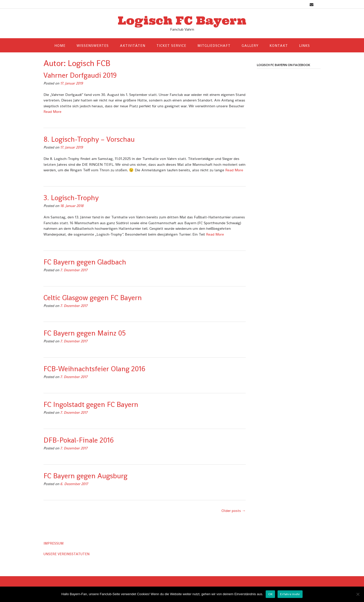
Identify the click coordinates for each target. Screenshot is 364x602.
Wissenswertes (93, 46)
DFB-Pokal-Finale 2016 (79, 440)
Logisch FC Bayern (182, 20)
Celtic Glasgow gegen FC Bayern (93, 298)
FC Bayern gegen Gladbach (85, 262)
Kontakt (279, 46)
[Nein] (358, 594)
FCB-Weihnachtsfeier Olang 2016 (94, 369)
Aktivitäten (133, 46)
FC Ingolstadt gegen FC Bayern (91, 404)
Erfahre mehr (290, 594)
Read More (52, 111)
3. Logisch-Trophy (71, 198)
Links (304, 46)
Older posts (234, 511)
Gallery (250, 46)
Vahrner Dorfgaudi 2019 (80, 75)
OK (270, 594)
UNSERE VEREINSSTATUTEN (66, 554)
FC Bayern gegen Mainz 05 (85, 333)
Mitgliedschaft (214, 46)
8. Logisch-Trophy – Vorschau (89, 139)
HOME (60, 46)
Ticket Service (171, 46)
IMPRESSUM (53, 543)
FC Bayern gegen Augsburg (85, 476)
